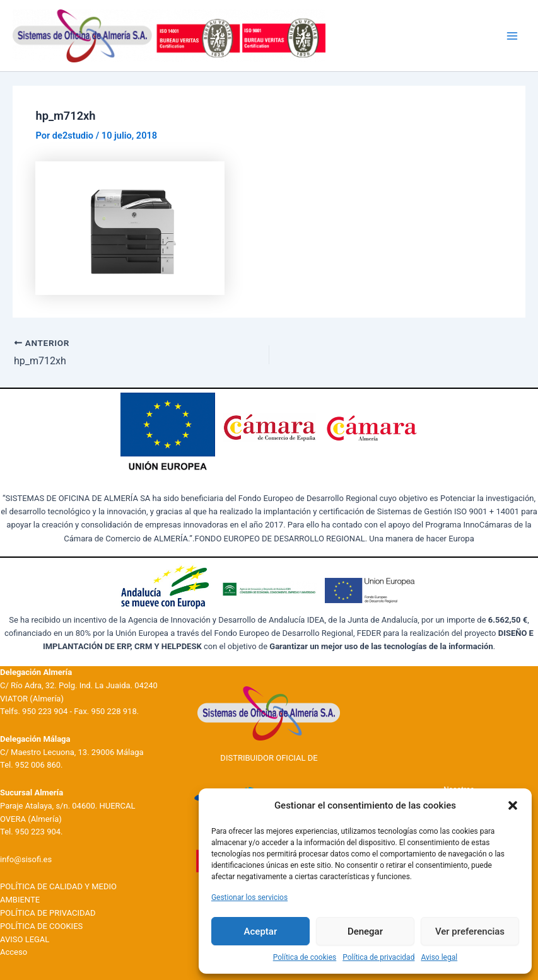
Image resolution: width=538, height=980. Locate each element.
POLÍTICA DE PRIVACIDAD (48, 913)
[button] (513, 805)
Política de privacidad (378, 957)
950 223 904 (45, 711)
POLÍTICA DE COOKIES (41, 926)
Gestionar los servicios (249, 897)
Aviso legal (439, 957)
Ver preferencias (470, 931)
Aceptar (261, 931)
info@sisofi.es (26, 859)
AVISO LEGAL (25, 939)
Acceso (14, 952)
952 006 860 (38, 765)
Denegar (365, 931)
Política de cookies (305, 957)
